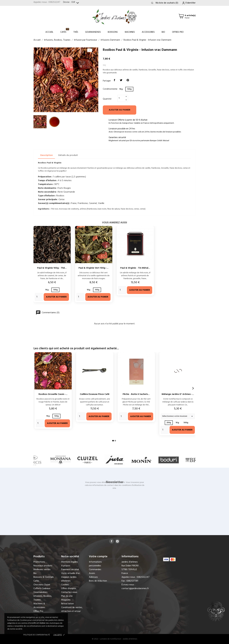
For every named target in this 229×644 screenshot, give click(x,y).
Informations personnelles (95, 564)
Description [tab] (47, 155)
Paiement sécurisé (70, 570)
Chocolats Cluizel (42, 585)
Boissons (113, 32)
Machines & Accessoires (39, 606)
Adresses (93, 577)
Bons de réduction (98, 581)
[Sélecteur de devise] (76, 3)
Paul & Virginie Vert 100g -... (94, 268)
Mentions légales (70, 562)
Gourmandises (93, 32)
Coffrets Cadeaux (42, 589)
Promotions (39, 562)
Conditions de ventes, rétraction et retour (72, 609)
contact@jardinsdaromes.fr (135, 589)
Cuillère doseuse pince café (95, 394)
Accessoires (148, 32)
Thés (76, 32)
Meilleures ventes (42, 570)
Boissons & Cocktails (44, 577)
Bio (163, 32)
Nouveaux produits (43, 566)
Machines (130, 32)
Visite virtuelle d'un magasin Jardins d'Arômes (70, 577)
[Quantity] (39, 297)
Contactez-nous (69, 592)
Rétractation (67, 604)
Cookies (65, 585)
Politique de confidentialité (37, 635)
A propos (66, 566)
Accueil (49, 32)
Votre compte (98, 557)
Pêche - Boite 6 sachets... (136, 394)
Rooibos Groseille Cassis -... (53, 394)
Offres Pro (178, 32)
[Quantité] (121, 98)
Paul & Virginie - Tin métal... (135, 268)
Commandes (95, 570)
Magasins (66, 600)
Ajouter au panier (120, 110)
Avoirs (92, 573)
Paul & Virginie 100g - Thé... (52, 268)
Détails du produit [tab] (68, 155)
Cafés (65, 31)
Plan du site (67, 596)
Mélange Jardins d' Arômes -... (178, 394)
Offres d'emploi (69, 589)
